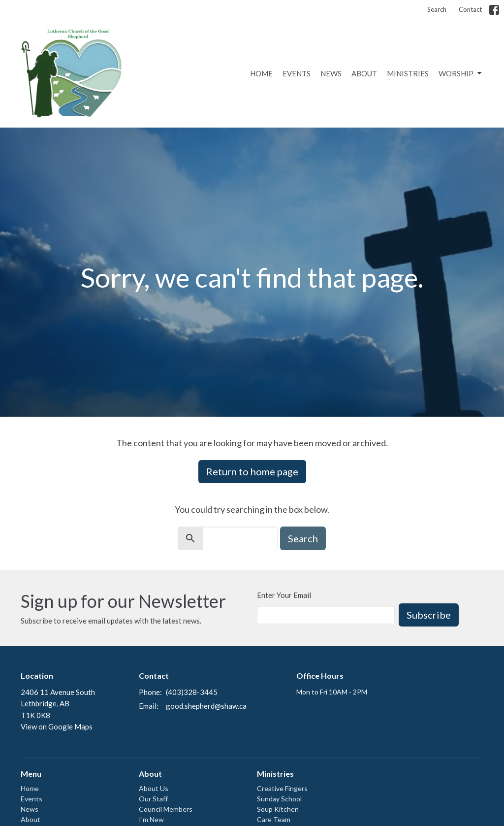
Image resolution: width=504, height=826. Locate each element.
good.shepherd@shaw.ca (206, 706)
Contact (470, 9)
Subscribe (429, 615)
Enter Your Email (284, 595)
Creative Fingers (282, 788)
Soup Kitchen (278, 809)
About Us (154, 788)
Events (297, 73)
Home (261, 73)
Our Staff (153, 799)
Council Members (166, 809)
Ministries (408, 73)
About (364, 73)
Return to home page (252, 471)
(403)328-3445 (192, 692)
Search (437, 9)
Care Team (274, 819)
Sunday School (279, 799)
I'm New (151, 819)
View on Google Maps (57, 727)
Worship (461, 73)
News (331, 73)
